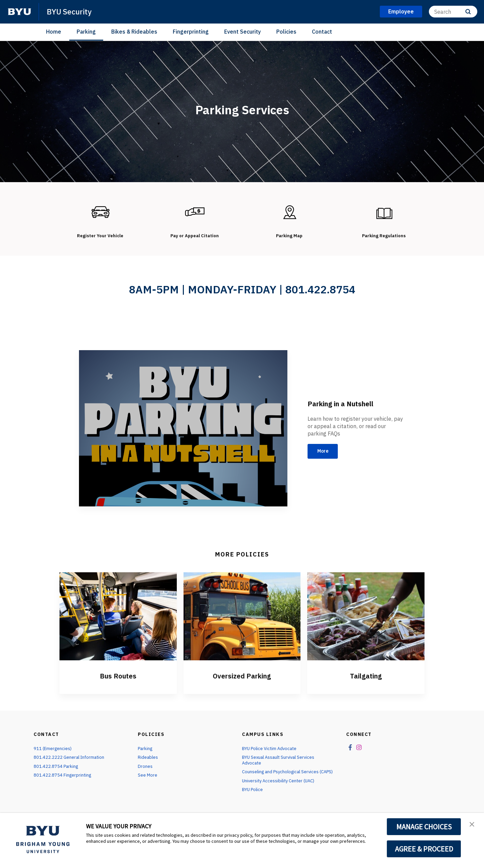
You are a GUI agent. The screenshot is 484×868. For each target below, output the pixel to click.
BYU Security (71, 11)
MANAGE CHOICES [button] (424, 827)
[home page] (19, 12)
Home (54, 32)
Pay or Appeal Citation (195, 239)
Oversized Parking (242, 681)
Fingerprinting (191, 32)
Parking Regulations (384, 236)
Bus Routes (118, 681)
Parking (86, 32)
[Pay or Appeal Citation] (195, 212)
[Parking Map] (289, 212)
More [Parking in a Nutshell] (325, 457)
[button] (473, 825)
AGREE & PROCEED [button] (424, 849)
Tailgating (366, 681)
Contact (322, 32)
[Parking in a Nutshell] (183, 434)
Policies (286, 32)
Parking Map (289, 236)
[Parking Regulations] (384, 212)
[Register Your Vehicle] (100, 212)
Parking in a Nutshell (348, 408)
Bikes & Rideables (134, 32)
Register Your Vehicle (100, 236)
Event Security (243, 32)
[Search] (453, 12)
